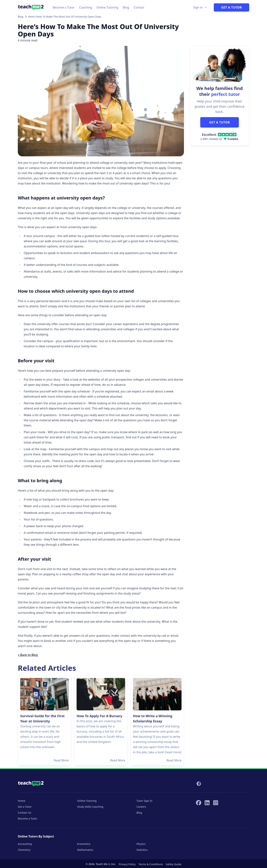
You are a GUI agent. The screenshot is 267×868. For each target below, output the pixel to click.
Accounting (25, 844)
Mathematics (85, 850)
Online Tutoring (107, 7)
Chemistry (24, 850)
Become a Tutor (64, 7)
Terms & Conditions (151, 864)
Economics (84, 844)
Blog (126, 7)
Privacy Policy (127, 864)
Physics (141, 844)
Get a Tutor (231, 7)
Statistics (142, 850)
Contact (139, 7)
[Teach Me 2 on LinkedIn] (207, 803)
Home (22, 801)
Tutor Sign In (144, 801)
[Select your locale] (198, 784)
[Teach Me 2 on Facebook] (199, 803)
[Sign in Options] (200, 7)
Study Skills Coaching (90, 807)
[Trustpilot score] (220, 136)
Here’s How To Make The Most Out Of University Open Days (64, 17)
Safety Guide (174, 864)
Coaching (85, 7)
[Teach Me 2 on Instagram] (216, 803)
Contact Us (25, 813)
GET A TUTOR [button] (219, 122)
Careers (141, 807)
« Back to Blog (28, 655)
